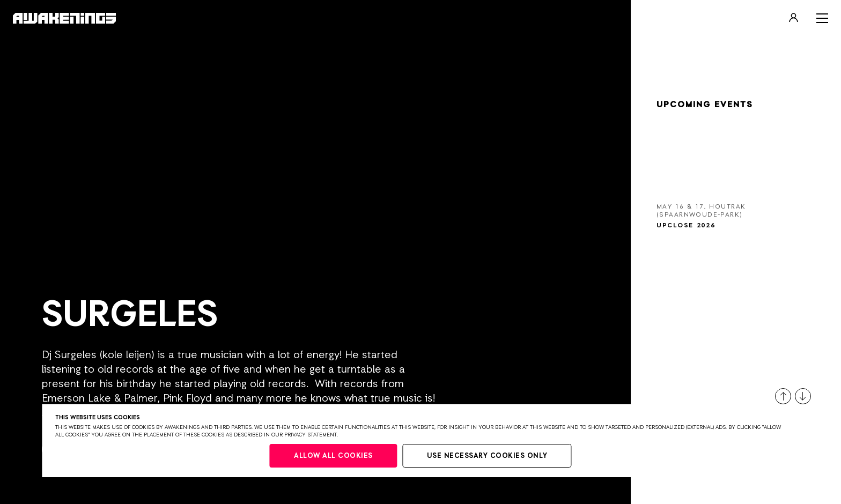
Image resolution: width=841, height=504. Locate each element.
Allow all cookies (333, 456)
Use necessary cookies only (487, 456)
